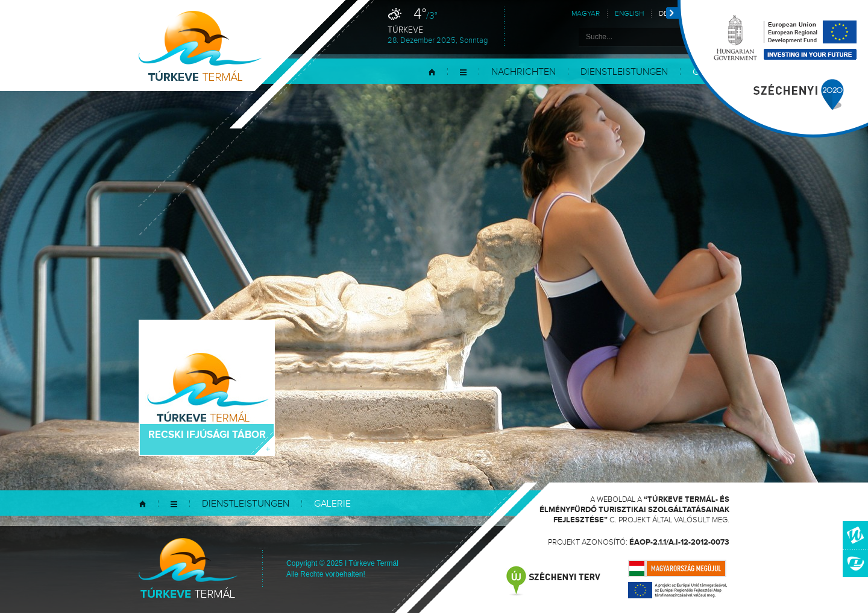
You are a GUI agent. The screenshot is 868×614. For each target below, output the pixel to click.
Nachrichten (524, 72)
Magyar (586, 14)
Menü (463, 72)
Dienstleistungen (624, 72)
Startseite (432, 72)
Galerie (332, 504)
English (629, 14)
